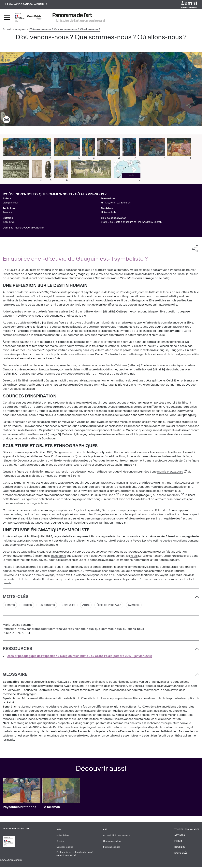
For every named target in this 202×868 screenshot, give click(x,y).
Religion (27, 605)
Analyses (20, 30)
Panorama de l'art (72, 15)
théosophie (58, 556)
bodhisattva (29, 439)
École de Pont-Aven (111, 605)
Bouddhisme (48, 605)
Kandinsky (173, 495)
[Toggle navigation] (7, 18)
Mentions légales (65, 848)
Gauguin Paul (10, 203)
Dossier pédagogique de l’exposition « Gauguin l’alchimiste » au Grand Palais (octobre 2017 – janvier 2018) (79, 656)
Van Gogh (108, 495)
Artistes (180, 836)
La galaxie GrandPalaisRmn (27, 4)
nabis (134, 556)
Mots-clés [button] (16, 597)
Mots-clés (181, 853)
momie (170, 472)
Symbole (137, 605)
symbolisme (179, 541)
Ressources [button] (17, 649)
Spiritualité (70, 605)
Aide (59, 830)
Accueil (7, 30)
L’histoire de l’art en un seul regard (81, 21)
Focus (178, 842)
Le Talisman (51, 808)
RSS (105, 830)
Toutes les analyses (187, 830)
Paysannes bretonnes (20, 808)
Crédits (60, 842)
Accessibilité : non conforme (117, 836)
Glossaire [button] (15, 675)
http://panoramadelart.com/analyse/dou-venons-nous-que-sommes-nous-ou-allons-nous (81, 629)
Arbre (88, 605)
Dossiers (180, 848)
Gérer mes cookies (112, 842)
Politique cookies (112, 848)
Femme (10, 605)
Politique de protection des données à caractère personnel (75, 854)
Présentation (63, 836)
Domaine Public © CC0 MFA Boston (24, 228)
